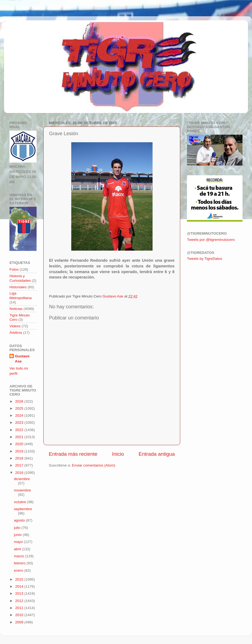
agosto (20, 520)
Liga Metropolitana (21, 295)
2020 (20, 444)
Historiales (18, 287)
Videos (15, 326)
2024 (20, 415)
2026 (20, 401)
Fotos (14, 269)
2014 (20, 586)
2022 (20, 430)
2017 (20, 465)
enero (19, 570)
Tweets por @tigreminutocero (211, 240)
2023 (20, 423)
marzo (19, 556)
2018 (20, 458)
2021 (20, 437)
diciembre (22, 479)
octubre (20, 502)
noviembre (22, 490)
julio (18, 528)
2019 (20, 451)
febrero (20, 563)
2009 (20, 622)
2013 (20, 593)
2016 (20, 473)
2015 (20, 579)
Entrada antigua (157, 454)
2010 (20, 615)
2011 (20, 608)
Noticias (16, 309)
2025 (20, 408)
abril (18, 549)
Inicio (118, 454)
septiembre (23, 509)
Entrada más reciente (73, 454)
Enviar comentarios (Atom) (94, 465)
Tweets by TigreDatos (205, 259)
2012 (20, 601)
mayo (19, 542)
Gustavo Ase (22, 359)
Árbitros (16, 333)
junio (18, 535)
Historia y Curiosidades (20, 278)
